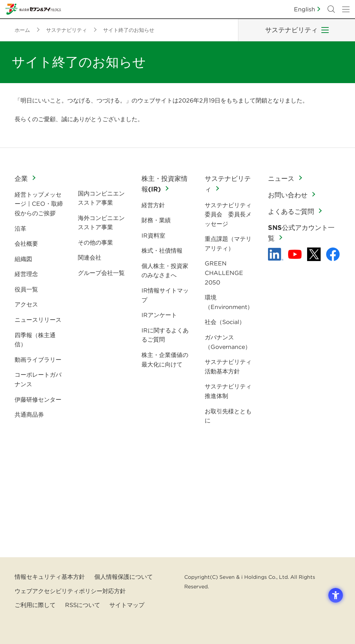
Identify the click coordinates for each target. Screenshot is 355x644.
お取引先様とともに (228, 416)
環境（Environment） (229, 302)
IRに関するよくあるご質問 (165, 335)
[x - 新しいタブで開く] (314, 254)
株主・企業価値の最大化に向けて (165, 360)
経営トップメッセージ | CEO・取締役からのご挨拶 (39, 204)
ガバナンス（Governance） (228, 342)
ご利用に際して (35, 605)
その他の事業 (95, 242)
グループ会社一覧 (101, 273)
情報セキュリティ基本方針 (50, 577)
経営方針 (153, 205)
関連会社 (90, 257)
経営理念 (26, 274)
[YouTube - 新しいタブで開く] (295, 254)
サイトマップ (127, 605)
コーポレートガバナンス (38, 379)
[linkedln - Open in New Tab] (276, 254)
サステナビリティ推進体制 (228, 391)
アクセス (26, 304)
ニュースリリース (38, 320)
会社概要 (26, 243)
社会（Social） (225, 322)
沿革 (20, 228)
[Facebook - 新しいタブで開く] (333, 254)
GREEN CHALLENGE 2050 (224, 273)
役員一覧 (26, 289)
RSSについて (83, 605)
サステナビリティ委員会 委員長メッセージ (228, 214)
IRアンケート (159, 315)
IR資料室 (153, 235)
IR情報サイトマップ (165, 295)
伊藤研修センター (38, 399)
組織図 (23, 259)
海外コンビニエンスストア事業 (101, 223)
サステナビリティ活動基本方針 (228, 366)
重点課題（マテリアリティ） (228, 243)
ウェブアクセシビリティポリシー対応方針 (70, 591)
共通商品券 (29, 414)
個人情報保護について (124, 577)
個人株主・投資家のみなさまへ (165, 271)
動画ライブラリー (38, 360)
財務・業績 (156, 220)
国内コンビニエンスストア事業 (101, 198)
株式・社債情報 (162, 250)
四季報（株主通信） (35, 340)
